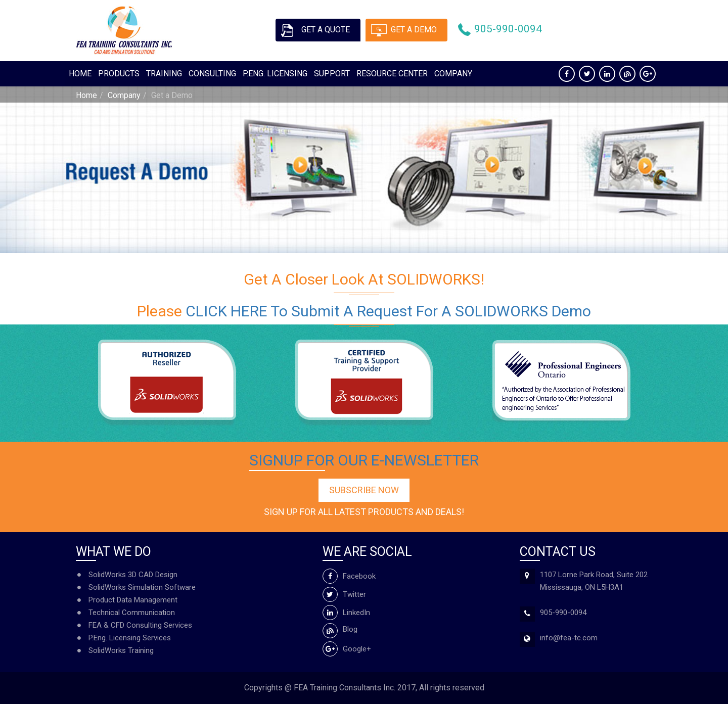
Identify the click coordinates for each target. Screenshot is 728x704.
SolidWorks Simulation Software (142, 587)
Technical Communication (132, 613)
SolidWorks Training (121, 650)
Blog (340, 629)
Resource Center (392, 74)
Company (453, 74)
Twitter (344, 594)
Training (164, 74)
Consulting (212, 74)
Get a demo (414, 30)
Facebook (349, 576)
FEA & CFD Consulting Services (140, 625)
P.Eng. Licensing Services (130, 638)
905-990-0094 (509, 29)
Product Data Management (133, 600)
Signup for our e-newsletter (364, 460)
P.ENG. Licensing (275, 74)
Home (80, 74)
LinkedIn (346, 613)
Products (119, 74)
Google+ (347, 649)
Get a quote (326, 30)
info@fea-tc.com (569, 638)
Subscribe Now (364, 490)
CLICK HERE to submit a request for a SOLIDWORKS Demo (388, 311)
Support (332, 74)
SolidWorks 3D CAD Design (133, 575)
